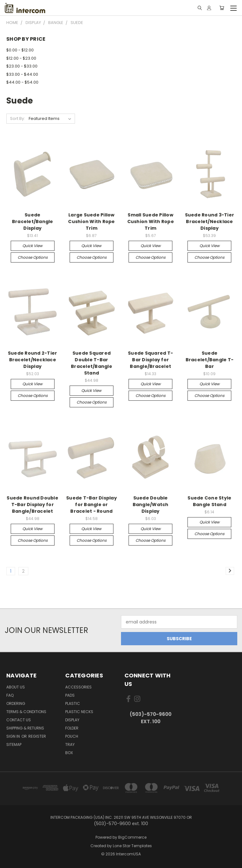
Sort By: (17, 118)
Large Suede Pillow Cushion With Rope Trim (91, 221)
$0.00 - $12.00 (20, 50)
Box (69, 753)
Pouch (72, 736)
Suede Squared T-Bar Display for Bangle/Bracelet (150, 360)
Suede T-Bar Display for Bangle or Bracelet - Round (92, 505)
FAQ (10, 695)
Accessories (78, 687)
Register (37, 736)
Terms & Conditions (26, 712)
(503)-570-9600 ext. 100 (151, 718)
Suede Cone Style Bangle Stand (209, 501)
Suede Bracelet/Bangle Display (33, 221)
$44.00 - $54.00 (22, 82)
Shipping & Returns (25, 728)
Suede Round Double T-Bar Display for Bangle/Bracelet (32, 505)
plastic (73, 703)
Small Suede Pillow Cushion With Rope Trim (151, 221)
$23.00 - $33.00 (22, 66)
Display (72, 720)
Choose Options (33, 257)
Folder (72, 728)
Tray (70, 744)
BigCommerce (132, 837)
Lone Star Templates (132, 846)
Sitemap (14, 744)
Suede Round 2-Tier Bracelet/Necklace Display (33, 360)
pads (70, 695)
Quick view (32, 246)
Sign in (14, 736)
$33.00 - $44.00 (22, 74)
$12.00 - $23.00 (21, 58)
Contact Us (19, 720)
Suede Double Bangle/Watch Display (151, 505)
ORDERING (16, 703)
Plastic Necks (79, 712)
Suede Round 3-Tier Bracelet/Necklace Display (210, 221)
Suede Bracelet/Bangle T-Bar (210, 360)
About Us (16, 687)
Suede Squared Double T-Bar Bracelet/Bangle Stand (92, 363)
